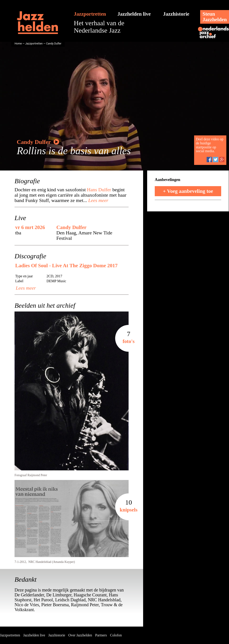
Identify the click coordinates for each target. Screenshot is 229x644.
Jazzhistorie (176, 14)
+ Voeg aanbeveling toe (188, 191)
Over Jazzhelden (80, 635)
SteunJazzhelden (215, 17)
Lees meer (98, 200)
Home (18, 44)
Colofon (116, 635)
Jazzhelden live (134, 14)
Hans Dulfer (99, 190)
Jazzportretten (90, 14)
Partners (101, 635)
